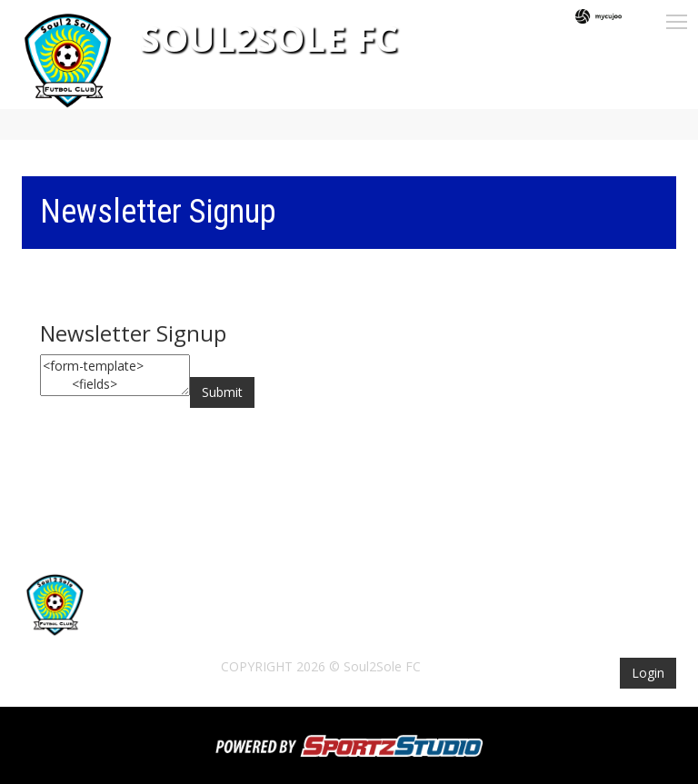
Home (140, 620)
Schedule (408, 620)
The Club (329, 620)
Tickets (257, 620)
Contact (150, 645)
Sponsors (578, 620)
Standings (492, 620)
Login (648, 673)
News (195, 620)
